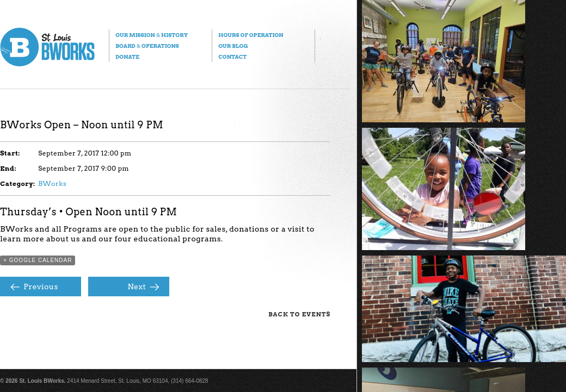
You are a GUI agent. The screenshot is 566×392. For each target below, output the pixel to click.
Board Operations (147, 46)
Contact (232, 57)
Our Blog (233, 46)
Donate (127, 57)
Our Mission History (152, 35)
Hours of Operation (251, 35)
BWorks (52, 183)
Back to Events (299, 314)
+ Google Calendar (38, 260)
